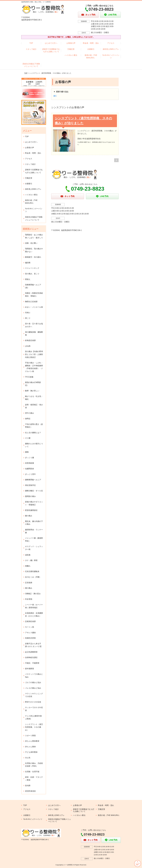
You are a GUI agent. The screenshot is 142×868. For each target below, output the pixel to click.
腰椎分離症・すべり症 (34, 491)
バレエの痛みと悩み (33, 688)
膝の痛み (29, 516)
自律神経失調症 (31, 657)
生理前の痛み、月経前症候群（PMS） (34, 765)
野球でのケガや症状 (33, 702)
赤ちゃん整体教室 (32, 741)
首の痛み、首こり (32, 274)
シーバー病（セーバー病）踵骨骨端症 (34, 606)
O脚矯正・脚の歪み (33, 594)
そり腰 (28, 438)
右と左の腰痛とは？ (33, 433)
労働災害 (71, 49)
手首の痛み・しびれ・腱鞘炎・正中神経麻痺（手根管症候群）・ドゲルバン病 (34, 367)
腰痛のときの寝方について (34, 445)
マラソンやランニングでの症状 (34, 695)
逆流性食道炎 (30, 791)
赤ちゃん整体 (30, 747)
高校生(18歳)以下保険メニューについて (31, 65)
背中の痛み (30, 413)
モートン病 (30, 627)
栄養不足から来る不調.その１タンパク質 (33, 645)
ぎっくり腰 (30, 458)
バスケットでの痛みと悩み (34, 676)
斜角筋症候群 (30, 340)
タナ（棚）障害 (31, 560)
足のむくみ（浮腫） (33, 577)
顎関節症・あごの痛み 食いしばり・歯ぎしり (34, 236)
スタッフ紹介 (31, 49)
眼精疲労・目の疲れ (33, 257)
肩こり (28, 318)
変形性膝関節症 (31, 510)
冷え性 (28, 758)
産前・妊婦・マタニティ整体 (34, 779)
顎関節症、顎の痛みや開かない (34, 250)
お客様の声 (71, 43)
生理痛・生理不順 (32, 772)
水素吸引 (91, 49)
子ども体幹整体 (31, 752)
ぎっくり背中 (30, 474)
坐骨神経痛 (30, 463)
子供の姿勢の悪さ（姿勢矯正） (34, 426)
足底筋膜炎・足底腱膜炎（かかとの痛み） (34, 615)
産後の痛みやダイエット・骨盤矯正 (34, 503)
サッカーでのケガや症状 (34, 709)
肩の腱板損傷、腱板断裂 (34, 334)
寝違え (28, 279)
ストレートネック (32, 268)
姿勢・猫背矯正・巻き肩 (34, 406)
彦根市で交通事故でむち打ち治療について (51, 50)
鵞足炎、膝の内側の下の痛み (34, 523)
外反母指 (29, 599)
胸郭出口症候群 (31, 302)
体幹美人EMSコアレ (111, 49)
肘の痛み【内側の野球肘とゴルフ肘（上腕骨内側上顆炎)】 (34, 354)
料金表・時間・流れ (91, 43)
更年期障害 (30, 669)
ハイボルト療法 (71, 55)
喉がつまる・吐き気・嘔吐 (34, 398)
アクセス (111, 43)
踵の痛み (29, 588)
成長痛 (28, 555)
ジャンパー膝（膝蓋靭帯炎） (34, 540)
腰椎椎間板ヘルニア (33, 480)
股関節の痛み (30, 496)
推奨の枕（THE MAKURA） (91, 56)
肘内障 (28, 786)
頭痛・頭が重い (31, 243)
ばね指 (28, 346)
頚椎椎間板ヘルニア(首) (33, 286)
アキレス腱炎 (30, 633)
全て (55, 96)
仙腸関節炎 (30, 469)
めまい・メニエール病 (34, 307)
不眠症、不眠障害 (32, 663)
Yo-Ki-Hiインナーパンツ (111, 56)
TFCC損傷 (29, 377)
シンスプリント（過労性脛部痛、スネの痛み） (34, 727)
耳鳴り (28, 313)
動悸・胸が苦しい (32, 391)
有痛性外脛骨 (30, 638)
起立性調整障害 (31, 652)
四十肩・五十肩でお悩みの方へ (34, 325)
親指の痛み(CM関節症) (33, 384)
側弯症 (28, 419)
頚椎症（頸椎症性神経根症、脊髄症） (34, 295)
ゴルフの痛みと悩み (33, 682)
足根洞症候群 (30, 621)
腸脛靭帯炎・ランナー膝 (34, 531)
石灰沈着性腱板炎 (32, 571)
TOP (31, 43)
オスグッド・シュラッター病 (34, 548)
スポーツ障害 (30, 736)
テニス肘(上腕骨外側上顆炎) (33, 717)
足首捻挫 (29, 583)
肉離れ (28, 566)
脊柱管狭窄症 (30, 485)
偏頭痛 (28, 263)
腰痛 (27, 452)
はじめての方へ (51, 43)
